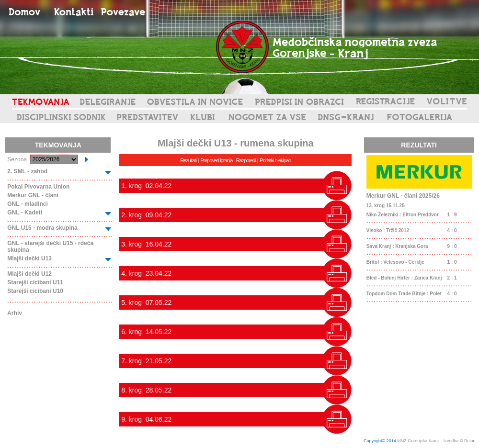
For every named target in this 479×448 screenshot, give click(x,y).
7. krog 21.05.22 (146, 361)
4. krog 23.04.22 (146, 273)
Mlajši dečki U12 (29, 274)
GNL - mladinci (27, 204)
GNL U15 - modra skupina (42, 228)
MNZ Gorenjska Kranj (418, 441)
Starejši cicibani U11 (35, 282)
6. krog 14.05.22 (146, 332)
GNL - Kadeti (24, 213)
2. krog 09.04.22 (146, 215)
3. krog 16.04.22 (146, 244)
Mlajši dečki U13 (29, 258)
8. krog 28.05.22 (146, 390)
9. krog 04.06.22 (146, 419)
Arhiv (15, 313)
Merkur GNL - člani (33, 195)
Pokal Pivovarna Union (38, 187)
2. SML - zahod (27, 171)
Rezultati (188, 160)
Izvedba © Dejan (460, 441)
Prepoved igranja (217, 160)
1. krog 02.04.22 (146, 186)
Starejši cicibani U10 (35, 291)
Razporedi (246, 160)
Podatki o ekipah (275, 160)
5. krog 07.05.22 (146, 302)
